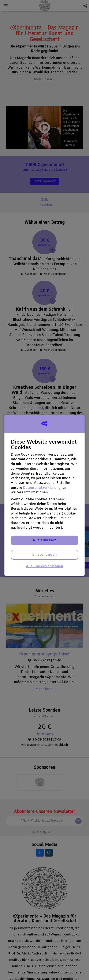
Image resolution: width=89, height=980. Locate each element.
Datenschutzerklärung (42, 488)
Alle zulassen (44, 540)
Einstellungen (44, 555)
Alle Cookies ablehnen (44, 566)
